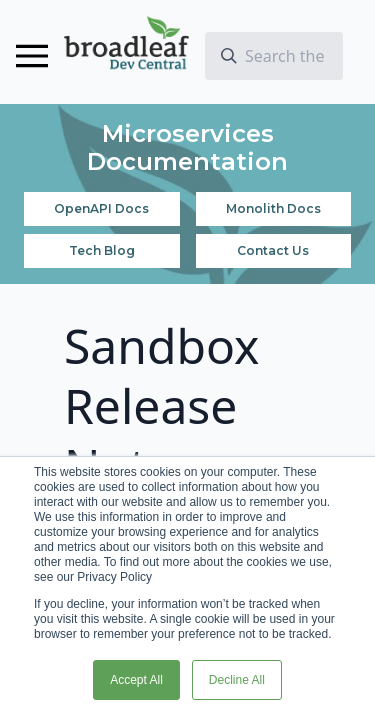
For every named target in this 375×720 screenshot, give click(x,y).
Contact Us (273, 250)
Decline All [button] (237, 680)
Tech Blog (102, 250)
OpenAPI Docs (101, 208)
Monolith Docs (273, 208)
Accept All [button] (136, 680)
